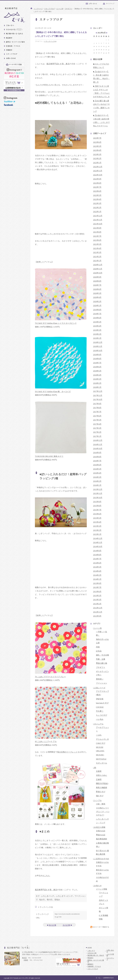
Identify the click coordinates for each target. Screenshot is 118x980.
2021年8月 (97, 232)
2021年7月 (97, 236)
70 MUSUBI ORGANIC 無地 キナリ (49, 456)
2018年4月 (97, 375)
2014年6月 (97, 563)
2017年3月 (97, 428)
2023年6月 (97, 142)
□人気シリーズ (99, 688)
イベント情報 (102, 889)
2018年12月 (98, 342)
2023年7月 (97, 138)
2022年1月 (97, 212)
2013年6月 (97, 592)
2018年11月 (98, 346)
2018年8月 (97, 359)
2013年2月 (97, 604)
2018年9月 (97, 355)
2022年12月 (98, 167)
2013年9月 (97, 583)
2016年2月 (97, 481)
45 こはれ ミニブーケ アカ (46, 741)
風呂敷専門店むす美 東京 (58, 64)
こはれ (99, 735)
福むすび (100, 796)
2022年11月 (98, 171)
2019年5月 (97, 322)
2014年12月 (98, 538)
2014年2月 (97, 575)
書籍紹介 (90, 964)
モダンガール (102, 763)
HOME (90, 948)
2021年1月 (97, 261)
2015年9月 (97, 502)
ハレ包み (100, 719)
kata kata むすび (102, 703)
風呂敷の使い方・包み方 (96, 955)
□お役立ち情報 (99, 827)
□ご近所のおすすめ (101, 859)
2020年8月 (97, 281)
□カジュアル (98, 724)
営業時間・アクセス (94, 966)
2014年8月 (97, 555)
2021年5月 (97, 244)
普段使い (100, 679)
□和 (95, 768)
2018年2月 (97, 383)
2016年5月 (97, 469)
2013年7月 (97, 587)
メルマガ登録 (110, 955)
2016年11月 (98, 445)
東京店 (24, 958)
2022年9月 (97, 179)
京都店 (26, 960)
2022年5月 (97, 195)
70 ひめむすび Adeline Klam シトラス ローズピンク (56, 323)
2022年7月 (97, 187)
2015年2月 (97, 530)
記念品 (99, 651)
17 (94, 50)
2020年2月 (97, 302)
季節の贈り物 (102, 663)
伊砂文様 (100, 699)
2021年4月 (97, 248)
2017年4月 (97, 424)
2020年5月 (97, 293)
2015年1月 (97, 534)
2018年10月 (98, 351)
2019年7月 (97, 314)
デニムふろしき (102, 739)
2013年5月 (97, 596)
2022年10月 (98, 175)
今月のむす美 (92, 953)
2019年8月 (97, 310)
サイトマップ (110, 4)
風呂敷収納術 (102, 839)
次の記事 (66, 925)
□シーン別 (60, 9)
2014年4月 (97, 571)
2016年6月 (97, 465)
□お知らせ (97, 886)
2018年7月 (97, 363)
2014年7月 (97, 559)
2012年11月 (98, 612)
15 (106, 46)
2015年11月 (98, 493)
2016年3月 (97, 477)
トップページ (38, 9)
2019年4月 (97, 326)
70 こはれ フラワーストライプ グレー (50, 677)
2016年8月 (97, 457)
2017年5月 (97, 420)
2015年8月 (97, 506)
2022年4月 (97, 199)
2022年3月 (97, 203)
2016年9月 (97, 453)
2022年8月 (97, 183)
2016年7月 (97, 461)
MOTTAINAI (101, 759)
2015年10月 (98, 498)
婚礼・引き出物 (102, 655)
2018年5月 (97, 371)
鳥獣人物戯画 (102, 788)
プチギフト (69, 9)
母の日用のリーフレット (67, 752)
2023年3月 (97, 154)
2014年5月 (97, 567)
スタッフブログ (49, 9)
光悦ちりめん (102, 775)
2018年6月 (97, 367)
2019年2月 (97, 334)
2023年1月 (97, 163)
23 (109, 50)
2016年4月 (97, 473)
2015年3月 (97, 526)
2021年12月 (98, 216)
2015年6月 (97, 514)
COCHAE (100, 707)
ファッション (102, 683)
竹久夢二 (100, 711)
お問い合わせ (93, 4)
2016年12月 (98, 440)
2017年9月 (97, 404)
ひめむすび (101, 743)
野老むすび (101, 792)
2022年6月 (97, 191)
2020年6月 (97, 289)
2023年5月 (97, 146)
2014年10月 (98, 547)
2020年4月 (97, 297)
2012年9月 (97, 616)
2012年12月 (98, 608)
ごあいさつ (91, 951)
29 (106, 53)
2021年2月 (97, 257)
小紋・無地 (101, 804)
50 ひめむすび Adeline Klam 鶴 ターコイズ (53, 392)
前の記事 (53, 925)
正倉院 (99, 779)
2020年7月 (97, 285)
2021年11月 (98, 220)
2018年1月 (97, 387)
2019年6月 (97, 318)
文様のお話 (101, 831)
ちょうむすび (102, 715)
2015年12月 (98, 489)
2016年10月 (98, 449)
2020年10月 (98, 273)
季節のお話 (101, 835)
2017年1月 (97, 436)
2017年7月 (97, 412)
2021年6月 (97, 240)
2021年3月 (97, 252)
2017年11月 (98, 395)
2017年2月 (97, 432)
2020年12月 (98, 265)
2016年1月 (97, 485)
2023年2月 (97, 159)
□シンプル (97, 800)
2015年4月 (97, 522)
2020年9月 (97, 277)
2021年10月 (98, 224)
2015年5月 (97, 518)
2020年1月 (97, 306)
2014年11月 (98, 543)
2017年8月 (97, 408)
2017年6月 (97, 416)
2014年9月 (97, 551)
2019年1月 (97, 338)
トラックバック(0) (50, 41)
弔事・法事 (101, 659)
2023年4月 (97, 150)
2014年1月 (97, 579)
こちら (47, 876)
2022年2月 (97, 208)
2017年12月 (98, 391)
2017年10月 (98, 400)
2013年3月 (97, 600)
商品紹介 (90, 958)
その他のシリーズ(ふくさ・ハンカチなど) (103, 811)
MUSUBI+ (100, 755)
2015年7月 (97, 510)
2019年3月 (97, 330)
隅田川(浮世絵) (102, 784)
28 (104, 53)
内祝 (98, 647)
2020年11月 (98, 269)
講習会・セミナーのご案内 (96, 961)
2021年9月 (97, 228)
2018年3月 (97, 379)
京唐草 (99, 771)
